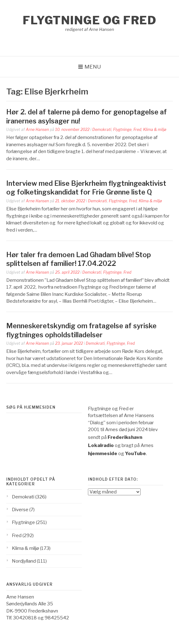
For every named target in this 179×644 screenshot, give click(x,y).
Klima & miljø (155, 130)
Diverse (20, 510)
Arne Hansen (37, 130)
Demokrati (102, 130)
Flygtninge (122, 130)
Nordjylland (24, 561)
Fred (137, 130)
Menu (93, 67)
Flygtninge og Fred (89, 20)
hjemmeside (103, 454)
